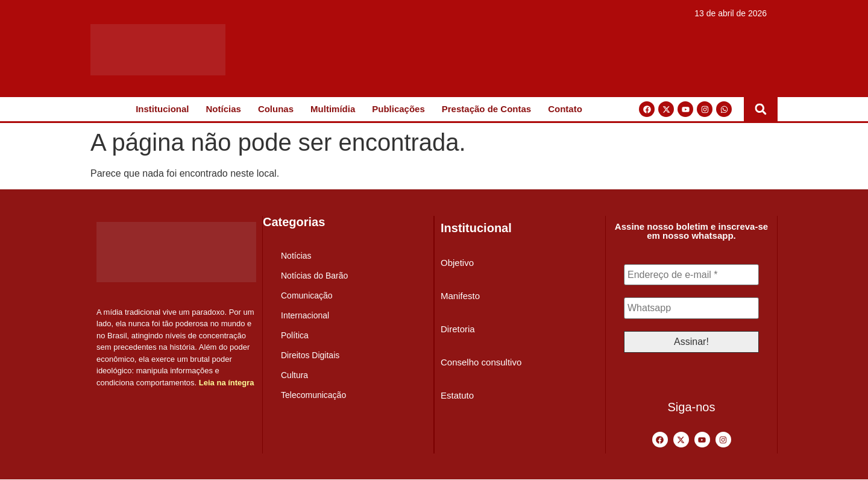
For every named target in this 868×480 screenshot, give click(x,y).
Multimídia (333, 109)
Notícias (224, 109)
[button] (761, 109)
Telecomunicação (313, 395)
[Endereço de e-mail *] (691, 275)
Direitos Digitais (310, 355)
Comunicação (307, 295)
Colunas (276, 109)
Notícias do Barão (314, 276)
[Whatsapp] (691, 309)
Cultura (294, 375)
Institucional (162, 109)
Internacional (305, 315)
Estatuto (457, 395)
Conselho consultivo (481, 362)
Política (295, 335)
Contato (565, 109)
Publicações (398, 109)
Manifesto (460, 296)
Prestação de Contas (486, 109)
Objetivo (457, 263)
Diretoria (458, 329)
